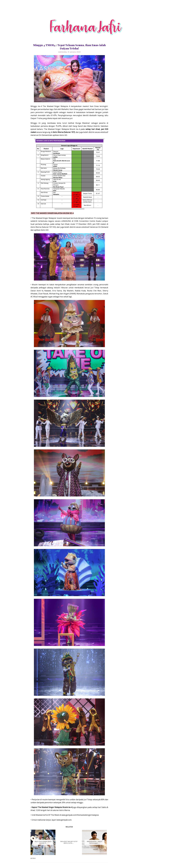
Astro (33, 858)
